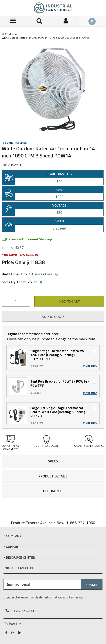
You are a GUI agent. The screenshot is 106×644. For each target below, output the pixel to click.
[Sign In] (66, 21)
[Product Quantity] (16, 301)
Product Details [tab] (53, 476)
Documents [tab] (53, 491)
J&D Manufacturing (14, 143)
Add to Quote (53, 317)
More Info (90, 366)
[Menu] (13, 21)
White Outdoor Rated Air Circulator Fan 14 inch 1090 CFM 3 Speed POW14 (46, 38)
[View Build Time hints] (56, 274)
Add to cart (69, 301)
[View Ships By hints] (41, 282)
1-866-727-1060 (81, 523)
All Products (9, 34)
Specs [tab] (53, 461)
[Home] (53, 8)
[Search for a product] (40, 21)
